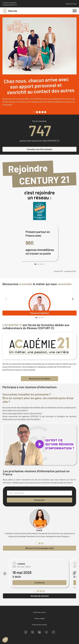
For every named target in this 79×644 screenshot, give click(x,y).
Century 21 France (71, 4)
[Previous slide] (6, 299)
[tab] (34, 112)
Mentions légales (39, 618)
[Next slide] (73, 299)
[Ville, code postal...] (39, 493)
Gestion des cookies (39, 612)
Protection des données (39, 625)
